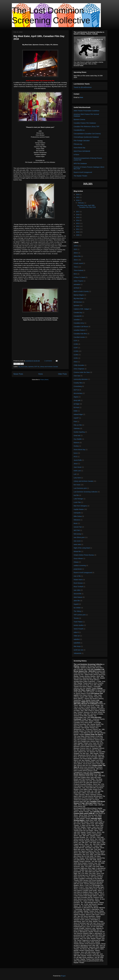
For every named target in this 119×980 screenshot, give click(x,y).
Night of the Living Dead (82, 548)
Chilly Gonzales (79, 365)
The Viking (77, 611)
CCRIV (76, 355)
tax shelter (77, 608)
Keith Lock (77, 471)
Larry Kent (77, 478)
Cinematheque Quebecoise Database (86, 137)
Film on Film (78, 425)
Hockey (76, 446)
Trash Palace (78, 622)
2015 (78, 217)
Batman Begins (79, 295)
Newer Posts (18, 374)
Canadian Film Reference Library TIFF (87, 127)
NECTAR (77, 530)
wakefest (77, 639)
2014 (78, 220)
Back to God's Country (81, 291)
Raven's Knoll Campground (83, 172)
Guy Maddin (78, 439)
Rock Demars (78, 583)
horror (76, 453)
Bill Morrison (78, 302)
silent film (77, 601)
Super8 (76, 604)
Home (41, 374)
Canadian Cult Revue (81, 327)
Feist (75, 421)
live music (77, 485)
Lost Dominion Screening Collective (86, 492)
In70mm (76, 155)
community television (81, 379)
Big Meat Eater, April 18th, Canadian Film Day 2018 (86, 206)
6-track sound (78, 263)
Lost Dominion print (80, 488)
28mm (76, 253)
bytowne (31, 367)
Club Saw (77, 376)
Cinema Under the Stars (82, 372)
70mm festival (78, 270)
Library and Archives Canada (49, 367)
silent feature (78, 597)
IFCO (76, 457)
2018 (78, 200)
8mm (75, 274)
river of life (77, 576)
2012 (78, 226)
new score (77, 541)
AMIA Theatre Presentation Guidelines (87, 111)
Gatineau (77, 428)
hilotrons (77, 443)
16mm (76, 246)
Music (76, 523)
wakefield (77, 643)
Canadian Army (79, 323)
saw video (77, 590)
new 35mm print (79, 537)
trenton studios (79, 625)
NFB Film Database (80, 163)
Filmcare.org (78, 144)
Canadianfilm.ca (79, 130)
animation (77, 284)
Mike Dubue (78, 516)
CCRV (76, 358)
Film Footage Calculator (82, 141)
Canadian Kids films (80, 334)
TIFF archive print (80, 615)
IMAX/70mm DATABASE (82, 151)
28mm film (77, 256)
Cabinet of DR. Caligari (81, 309)
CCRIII (76, 351)
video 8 (76, 632)
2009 (78, 235)
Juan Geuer (78, 467)
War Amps (77, 646)
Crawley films (78, 383)
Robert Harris (78, 580)
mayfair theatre (79, 509)
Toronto (76, 618)
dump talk (77, 400)
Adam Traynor (78, 281)
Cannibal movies (79, 337)
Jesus (76, 464)
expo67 (76, 418)
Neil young (77, 534)
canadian (77, 320)
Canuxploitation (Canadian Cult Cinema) (87, 134)
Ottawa (76, 562)
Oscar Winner (78, 559)
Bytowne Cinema (79, 119)
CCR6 (76, 344)
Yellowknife (78, 653)
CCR (75, 341)
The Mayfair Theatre (81, 176)
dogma (76, 397)
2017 (78, 212)
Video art (77, 636)
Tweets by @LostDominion (83, 87)
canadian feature (79, 330)
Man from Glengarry (80, 506)
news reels (77, 544)
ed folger (77, 404)
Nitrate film (77, 551)
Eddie (76, 411)
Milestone (77, 520)
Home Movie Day (79, 148)
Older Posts (62, 374)
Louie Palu (77, 502)
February (81, 203)
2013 (78, 223)
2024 (78, 194)
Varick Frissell (78, 629)
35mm (76, 260)
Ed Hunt (76, 407)
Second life (77, 594)
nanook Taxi (78, 527)
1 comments (48, 361)
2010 (78, 232)
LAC (75, 474)
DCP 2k (37, 367)
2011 (78, 229)
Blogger (63, 976)
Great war (77, 436)
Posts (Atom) (44, 380)
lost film (76, 495)
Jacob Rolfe (78, 460)
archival (76, 288)
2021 (78, 197)
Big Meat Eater (23, 367)
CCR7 (76, 348)
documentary (78, 393)
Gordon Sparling (79, 432)
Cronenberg (78, 386)
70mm (76, 267)
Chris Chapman (79, 369)
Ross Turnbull (78, 587)
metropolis (77, 513)
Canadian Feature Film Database (85, 123)
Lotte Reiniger (78, 499)
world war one (78, 650)
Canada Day (78, 313)
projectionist (78, 569)
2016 (78, 215)
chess (76, 362)
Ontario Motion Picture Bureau (84, 555)
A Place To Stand (79, 277)
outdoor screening (80, 565)
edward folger (78, 414)
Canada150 (78, 316)
